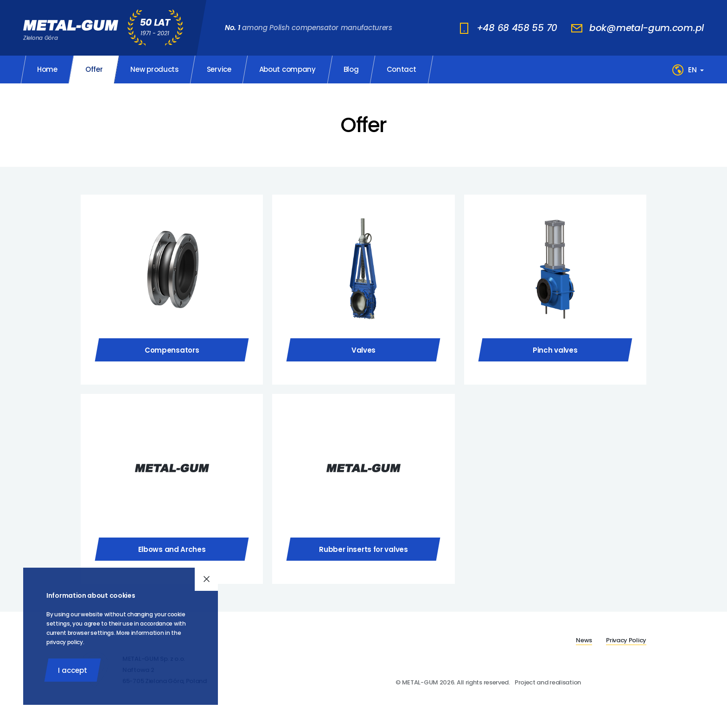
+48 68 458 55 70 (517, 28)
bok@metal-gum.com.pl (647, 28)
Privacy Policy (626, 640)
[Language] (696, 70)
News (584, 640)
